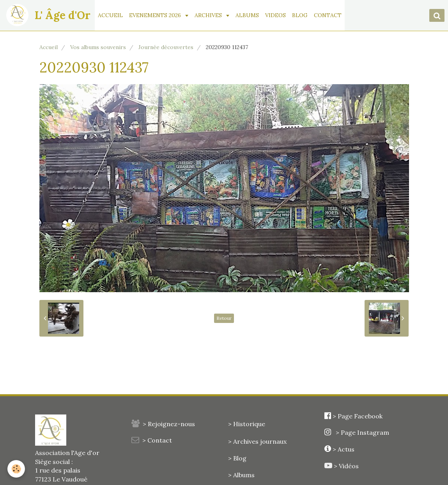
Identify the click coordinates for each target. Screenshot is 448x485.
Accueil (49, 47)
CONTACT (328, 15)
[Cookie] (17, 469)
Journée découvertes (166, 47)
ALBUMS (248, 15)
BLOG (300, 15)
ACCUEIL (111, 15)
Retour (224, 318)
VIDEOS (276, 15)
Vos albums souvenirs (98, 47)
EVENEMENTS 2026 (156, 15)
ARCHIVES (209, 15)
